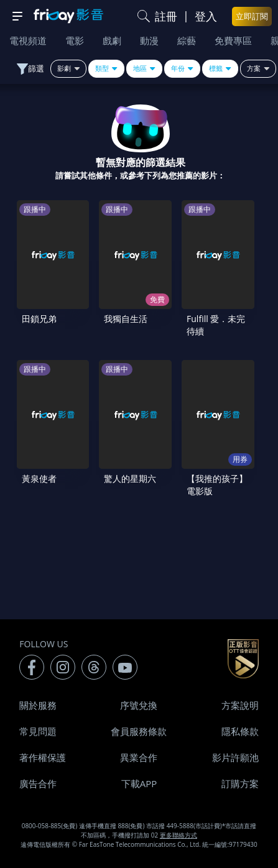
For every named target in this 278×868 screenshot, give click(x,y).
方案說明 (240, 705)
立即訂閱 (252, 16)
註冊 (166, 16)
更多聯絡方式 (178, 835)
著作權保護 (43, 757)
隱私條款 (240, 731)
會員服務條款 (139, 731)
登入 (206, 16)
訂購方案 (240, 783)
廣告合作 (38, 783)
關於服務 (38, 705)
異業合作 (139, 757)
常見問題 (38, 731)
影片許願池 (235, 757)
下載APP (139, 783)
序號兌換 (139, 705)
